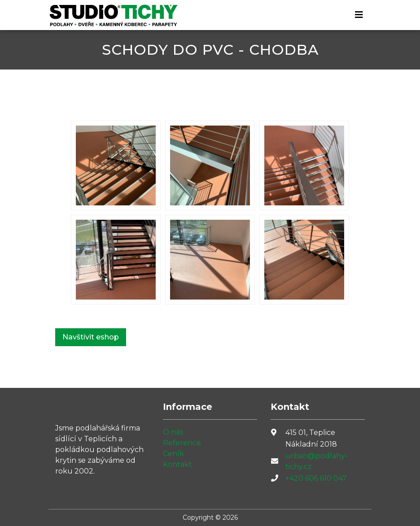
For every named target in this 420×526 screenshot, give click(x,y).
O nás (173, 432)
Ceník (173, 454)
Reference (182, 443)
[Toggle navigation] (359, 15)
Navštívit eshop (91, 337)
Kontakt (177, 464)
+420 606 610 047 (316, 478)
